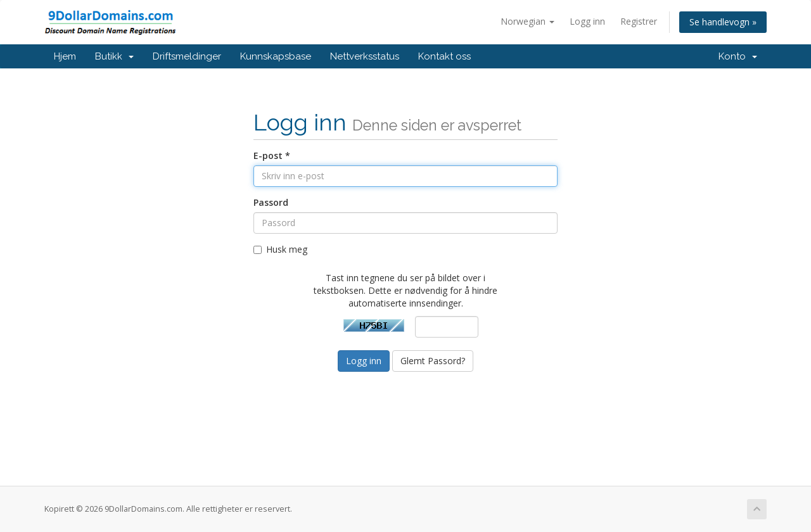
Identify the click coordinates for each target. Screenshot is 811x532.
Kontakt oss (444, 56)
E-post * (272, 155)
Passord (271, 202)
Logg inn (587, 21)
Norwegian (527, 21)
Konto (738, 56)
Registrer (639, 21)
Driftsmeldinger (187, 56)
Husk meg (280, 249)
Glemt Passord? (433, 361)
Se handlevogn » (723, 22)
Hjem (65, 56)
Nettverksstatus (365, 56)
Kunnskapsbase (276, 56)
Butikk (114, 56)
